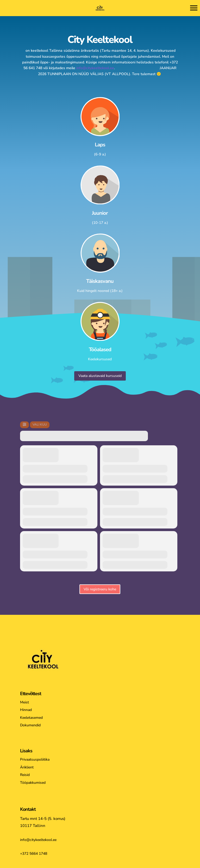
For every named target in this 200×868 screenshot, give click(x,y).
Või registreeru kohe (100, 589)
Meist (24, 702)
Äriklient (27, 767)
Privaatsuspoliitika (35, 759)
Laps (100, 145)
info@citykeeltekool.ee (95, 68)
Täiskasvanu (100, 281)
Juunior (100, 213)
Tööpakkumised (33, 783)
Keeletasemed (31, 718)
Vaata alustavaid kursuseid (100, 376)
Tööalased (100, 350)
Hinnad (26, 710)
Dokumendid (30, 725)
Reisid (25, 775)
